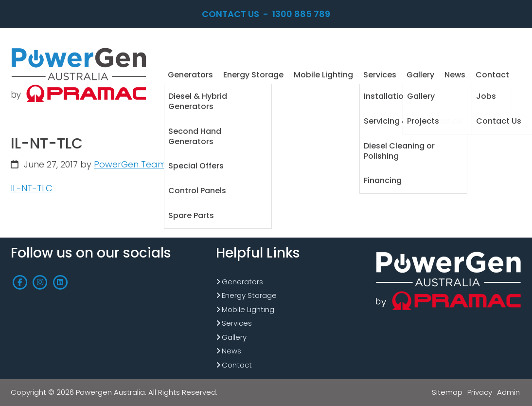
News (231, 351)
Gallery (234, 337)
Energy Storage (249, 295)
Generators (242, 282)
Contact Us (231, 14)
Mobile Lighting (248, 309)
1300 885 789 (301, 14)
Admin (508, 392)
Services (237, 323)
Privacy (480, 392)
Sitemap (447, 392)
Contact (237, 365)
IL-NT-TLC (32, 188)
